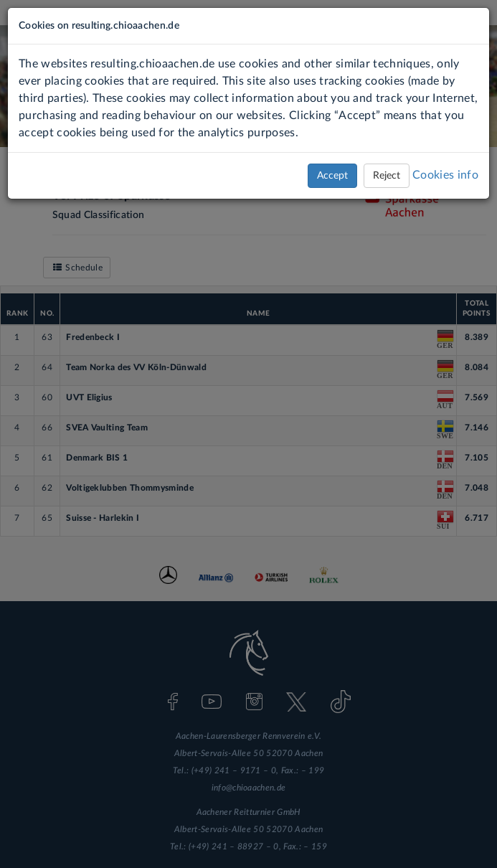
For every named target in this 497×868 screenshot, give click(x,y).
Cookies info (445, 175)
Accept (332, 176)
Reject (387, 176)
